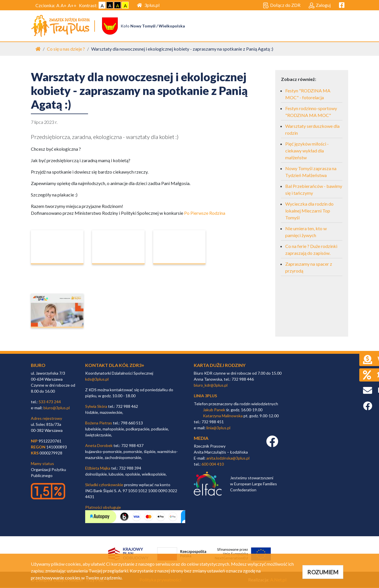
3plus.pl (148, 5)
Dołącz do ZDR (282, 5)
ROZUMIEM (323, 572)
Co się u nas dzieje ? (66, 49)
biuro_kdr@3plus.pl (211, 385)
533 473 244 (50, 402)
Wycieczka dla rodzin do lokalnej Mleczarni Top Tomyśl (309, 211)
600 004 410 (213, 464)
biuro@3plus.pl (57, 408)
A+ (64, 5)
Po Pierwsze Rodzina (205, 213)
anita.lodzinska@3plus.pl (228, 458)
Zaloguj (320, 5)
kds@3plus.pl (97, 379)
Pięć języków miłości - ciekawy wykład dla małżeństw (307, 151)
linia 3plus (205, 396)
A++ (72, 5)
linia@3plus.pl (218, 428)
